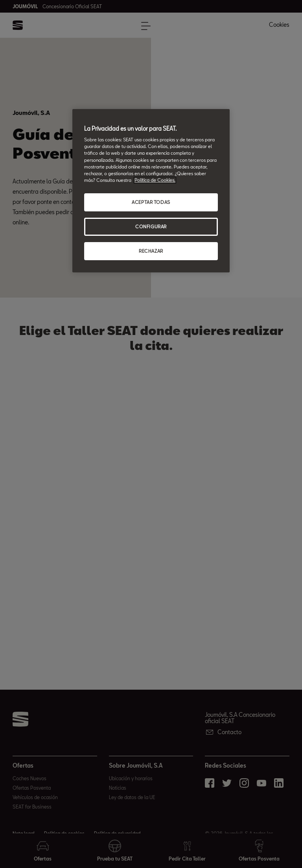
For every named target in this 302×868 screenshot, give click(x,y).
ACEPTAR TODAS (151, 202)
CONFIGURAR (151, 227)
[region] (151, 191)
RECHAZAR (151, 251)
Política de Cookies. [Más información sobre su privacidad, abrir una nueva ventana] (155, 180)
